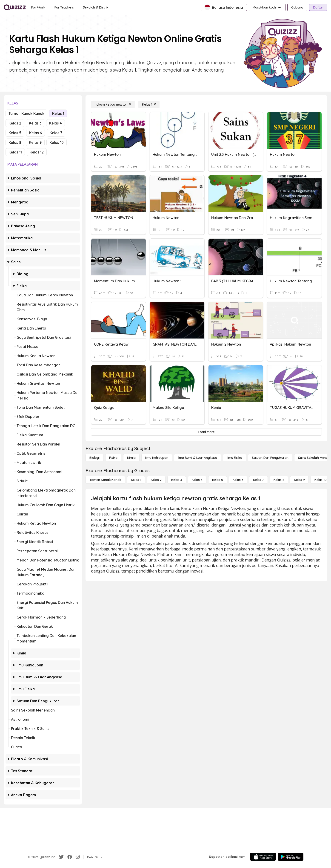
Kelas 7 (56, 133)
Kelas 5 (15, 133)
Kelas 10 (57, 142)
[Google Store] (291, 857)
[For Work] (38, 7)
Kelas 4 (56, 123)
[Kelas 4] (197, 480)
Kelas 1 (58, 113)
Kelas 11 (15, 152)
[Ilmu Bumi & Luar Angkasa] (198, 458)
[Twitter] (61, 857)
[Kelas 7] (258, 480)
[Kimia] (131, 458)
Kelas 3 (35, 123)
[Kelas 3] (177, 480)
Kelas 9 (35, 142)
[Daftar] (318, 7)
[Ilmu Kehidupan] (157, 458)
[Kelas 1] (149, 104)
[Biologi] (94, 458)
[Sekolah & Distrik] (96, 7)
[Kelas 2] (156, 480)
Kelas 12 (37, 152)
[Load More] (206, 432)
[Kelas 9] (299, 480)
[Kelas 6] (238, 480)
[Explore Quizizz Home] (15, 7)
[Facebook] (70, 857)
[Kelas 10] (321, 480)
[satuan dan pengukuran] (270, 458)
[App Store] (263, 857)
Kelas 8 (15, 142)
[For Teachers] (64, 7)
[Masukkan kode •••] (267, 7)
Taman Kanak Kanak (26, 113)
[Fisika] (113, 458)
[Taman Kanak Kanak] (105, 480)
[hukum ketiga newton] (113, 104)
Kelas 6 (36, 133)
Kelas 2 (15, 123)
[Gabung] (297, 7)
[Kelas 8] (279, 480)
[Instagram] (78, 857)
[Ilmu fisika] (234, 458)
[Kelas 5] (218, 480)
